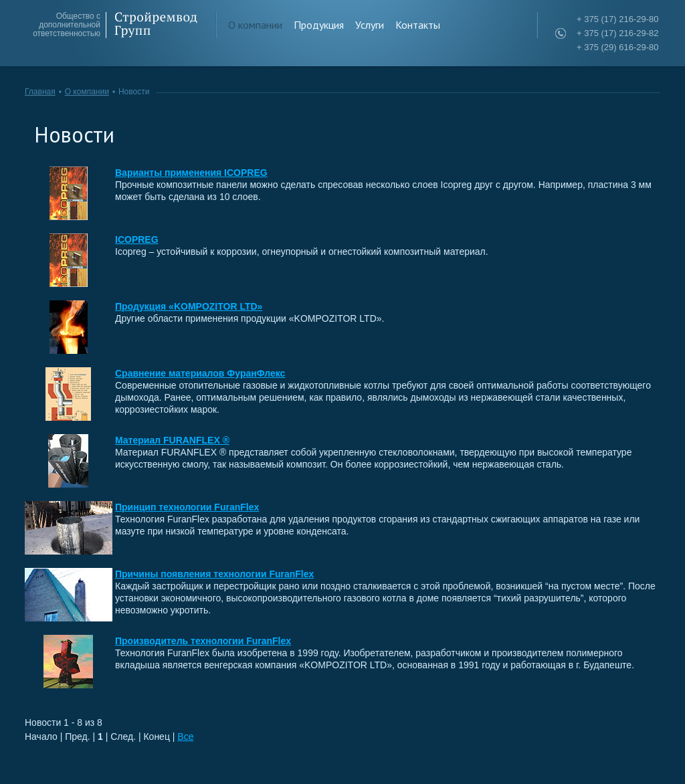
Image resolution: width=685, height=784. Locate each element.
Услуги (370, 25)
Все (185, 737)
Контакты (418, 25)
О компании (255, 25)
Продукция (319, 25)
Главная (40, 92)
